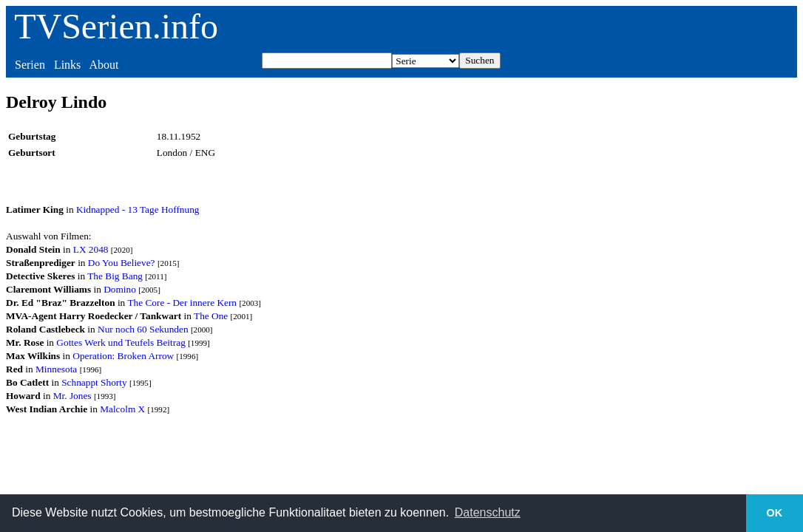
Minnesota (56, 369)
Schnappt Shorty (94, 382)
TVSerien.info (116, 26)
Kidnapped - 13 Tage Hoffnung (138, 209)
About (104, 65)
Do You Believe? (122, 263)
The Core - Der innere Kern (182, 303)
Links (67, 65)
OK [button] (775, 513)
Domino (120, 289)
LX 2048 (91, 249)
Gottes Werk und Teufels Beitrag (121, 342)
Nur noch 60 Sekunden (143, 329)
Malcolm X (122, 409)
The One (211, 316)
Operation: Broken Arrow (123, 356)
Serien (30, 65)
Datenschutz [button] (488, 512)
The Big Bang (115, 276)
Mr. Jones (72, 396)
